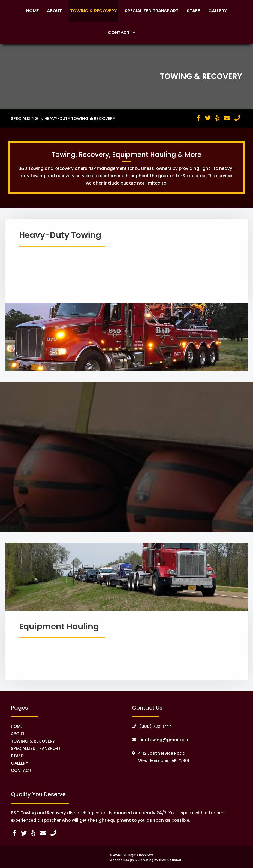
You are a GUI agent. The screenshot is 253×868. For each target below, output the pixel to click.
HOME (17, 726)
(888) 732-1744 (152, 726)
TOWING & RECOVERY (33, 741)
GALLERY (19, 763)
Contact (127, 33)
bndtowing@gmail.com (161, 740)
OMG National (170, 860)
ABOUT (18, 734)
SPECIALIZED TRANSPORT (36, 748)
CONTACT (21, 770)
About (54, 11)
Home (32, 11)
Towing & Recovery (93, 11)
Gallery (218, 11)
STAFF (17, 756)
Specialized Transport (152, 11)
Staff (193, 11)
